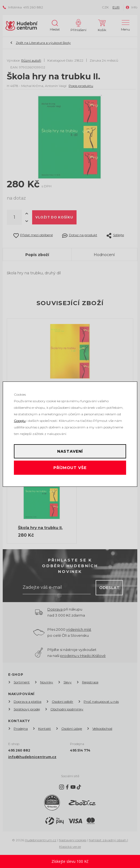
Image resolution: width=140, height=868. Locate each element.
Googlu (20, 421)
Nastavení (70, 451)
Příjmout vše (70, 468)
